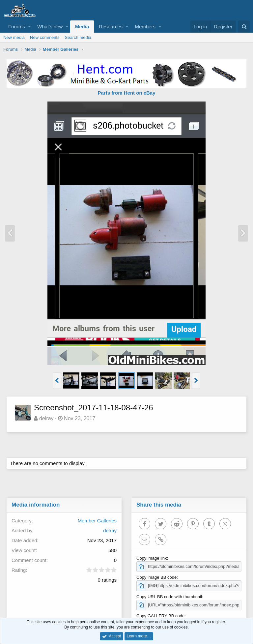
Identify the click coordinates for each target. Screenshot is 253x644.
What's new (50, 27)
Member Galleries (97, 521)
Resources (111, 27)
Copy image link (152, 558)
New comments (45, 37)
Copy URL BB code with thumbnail (169, 597)
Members (145, 27)
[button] (29, 27)
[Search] (244, 27)
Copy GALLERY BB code (161, 616)
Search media (78, 37)
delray (47, 418)
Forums (17, 27)
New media (14, 37)
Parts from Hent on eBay (126, 93)
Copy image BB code (157, 577)
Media (82, 27)
